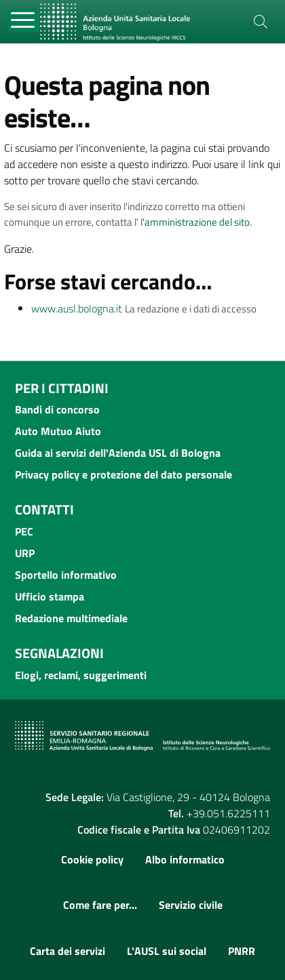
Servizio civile (191, 905)
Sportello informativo (66, 575)
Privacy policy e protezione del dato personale (123, 474)
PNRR (242, 951)
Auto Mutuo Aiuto (58, 431)
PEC (24, 531)
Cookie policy (92, 859)
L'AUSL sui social (167, 951)
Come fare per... (100, 905)
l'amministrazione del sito (195, 222)
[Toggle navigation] (23, 21)
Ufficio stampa (50, 596)
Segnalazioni (59, 653)
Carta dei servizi (68, 951)
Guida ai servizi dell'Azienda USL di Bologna (118, 453)
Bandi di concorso (57, 409)
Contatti (44, 509)
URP (25, 553)
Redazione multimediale (71, 618)
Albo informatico (185, 859)
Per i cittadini (62, 388)
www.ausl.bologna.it (77, 308)
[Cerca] (261, 22)
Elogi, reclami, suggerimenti (81, 675)
